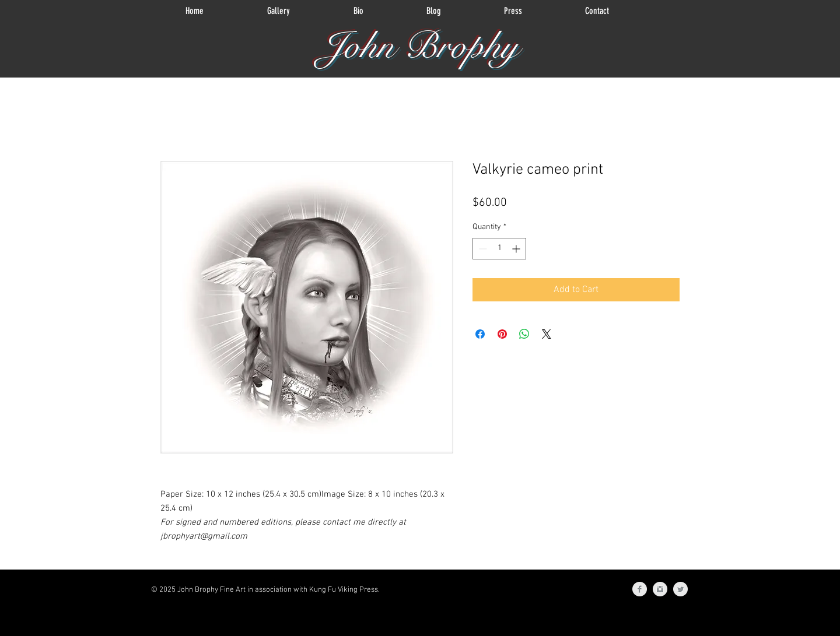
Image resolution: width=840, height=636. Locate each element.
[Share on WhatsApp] (524, 334)
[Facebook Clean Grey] (640, 589)
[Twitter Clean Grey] (680, 589)
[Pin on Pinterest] (502, 334)
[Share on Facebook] (480, 334)
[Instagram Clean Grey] (660, 589)
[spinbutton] (499, 249)
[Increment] (517, 249)
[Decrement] (482, 249)
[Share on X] (547, 334)
